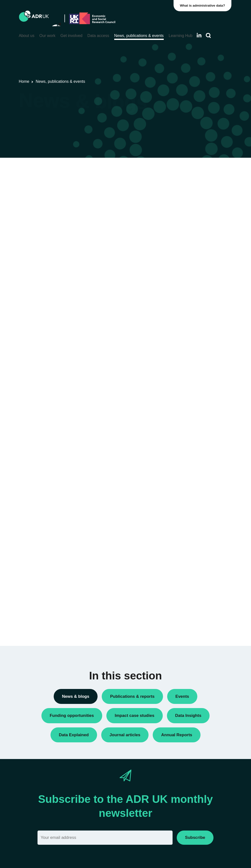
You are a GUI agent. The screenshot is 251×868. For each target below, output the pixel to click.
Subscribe (195, 838)
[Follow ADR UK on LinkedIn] (199, 35)
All (181, 170)
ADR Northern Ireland (196, 383)
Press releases (191, 265)
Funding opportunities (196, 248)
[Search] (208, 36)
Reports (185, 282)
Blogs (183, 201)
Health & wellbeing (194, 544)
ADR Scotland (190, 392)
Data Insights (189, 209)
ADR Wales (188, 409)
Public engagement (194, 273)
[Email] (105, 838)
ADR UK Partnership (195, 400)
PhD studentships (193, 257)
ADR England (190, 375)
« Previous (117, 189)
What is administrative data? (203, 6)
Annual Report (190, 193)
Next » (155, 189)
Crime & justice (191, 522)
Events (184, 240)
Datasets (186, 232)
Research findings (193, 290)
